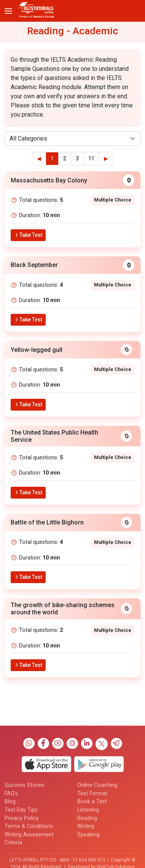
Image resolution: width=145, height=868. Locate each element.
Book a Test (92, 850)
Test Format (92, 842)
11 (91, 159)
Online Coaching (97, 833)
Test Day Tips (21, 858)
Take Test (28, 235)
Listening (88, 858)
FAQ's (11, 842)
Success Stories (25, 833)
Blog (10, 850)
